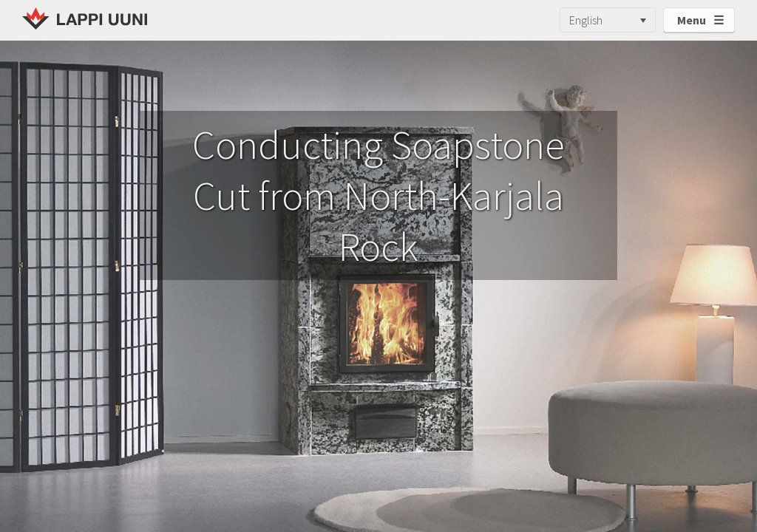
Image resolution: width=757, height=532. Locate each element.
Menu (692, 20)
